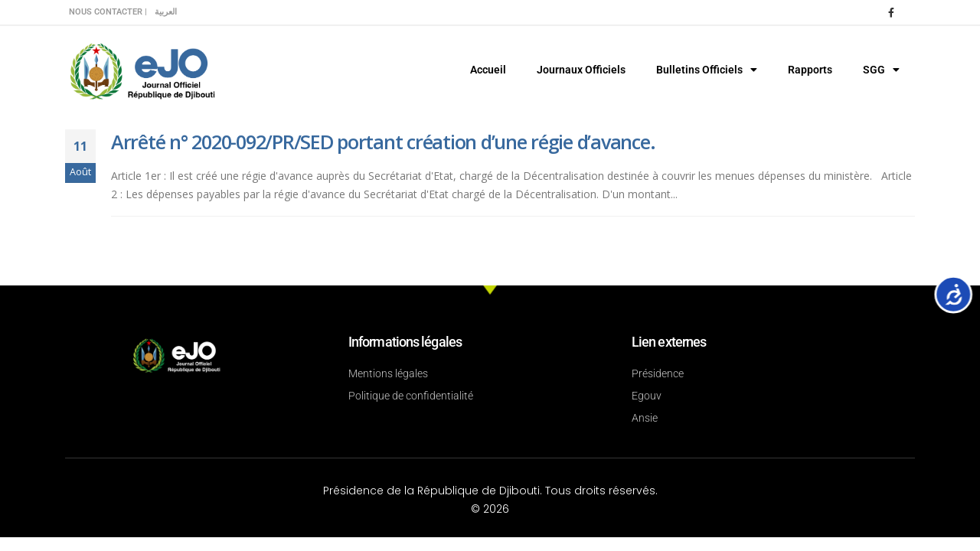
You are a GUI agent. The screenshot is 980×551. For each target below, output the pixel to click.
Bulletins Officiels (707, 70)
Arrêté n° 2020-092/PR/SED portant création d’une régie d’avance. (383, 142)
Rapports (810, 70)
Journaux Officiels (581, 70)
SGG (881, 70)
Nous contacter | (108, 12)
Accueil (488, 70)
